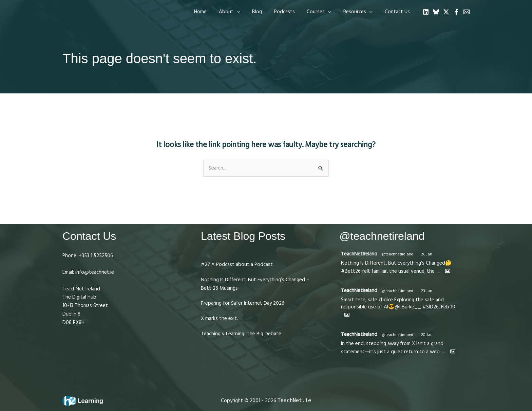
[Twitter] (446, 12)
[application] (248, 12)
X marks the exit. (219, 318)
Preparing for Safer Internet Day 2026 (243, 303)
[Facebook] (456, 12)
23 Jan (427, 291)
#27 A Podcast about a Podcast (237, 264)
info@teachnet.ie (94, 272)
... (438, 271)
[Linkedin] (426, 12)
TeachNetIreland (359, 254)
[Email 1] (467, 12)
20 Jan (427, 335)
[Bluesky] (436, 12)
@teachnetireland (397, 254)
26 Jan (427, 254)
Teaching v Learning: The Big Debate (241, 334)
